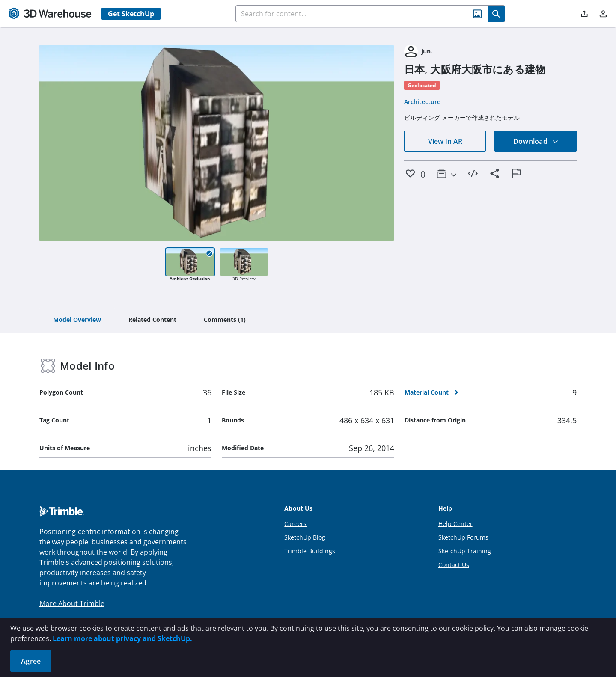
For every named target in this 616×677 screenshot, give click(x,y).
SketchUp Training (465, 551)
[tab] (77, 320)
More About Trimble (72, 603)
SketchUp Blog (305, 537)
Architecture (422, 102)
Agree (31, 661)
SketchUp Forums (463, 537)
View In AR (445, 141)
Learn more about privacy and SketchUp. (122, 638)
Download (536, 141)
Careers (295, 524)
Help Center (455, 524)
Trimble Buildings (310, 551)
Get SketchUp (131, 14)
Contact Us (454, 565)
